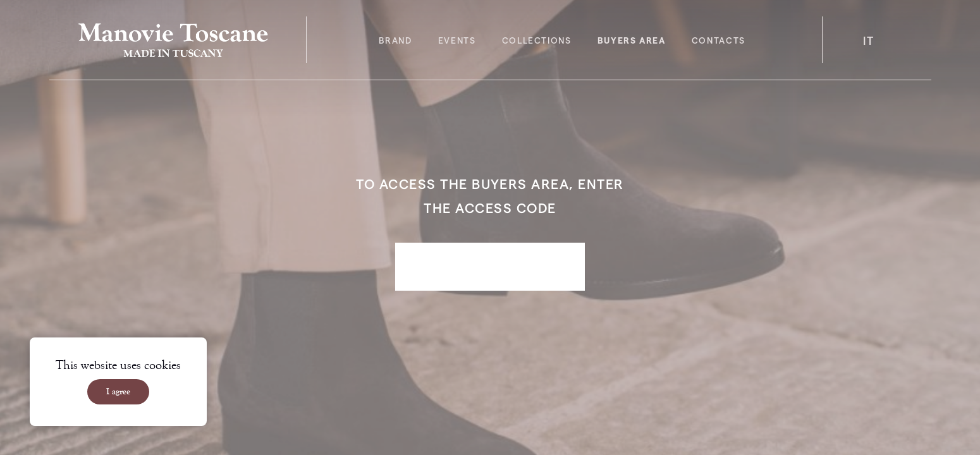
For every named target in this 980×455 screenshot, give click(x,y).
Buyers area (632, 40)
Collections (537, 40)
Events (457, 40)
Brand (395, 40)
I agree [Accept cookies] (118, 392)
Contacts (719, 40)
